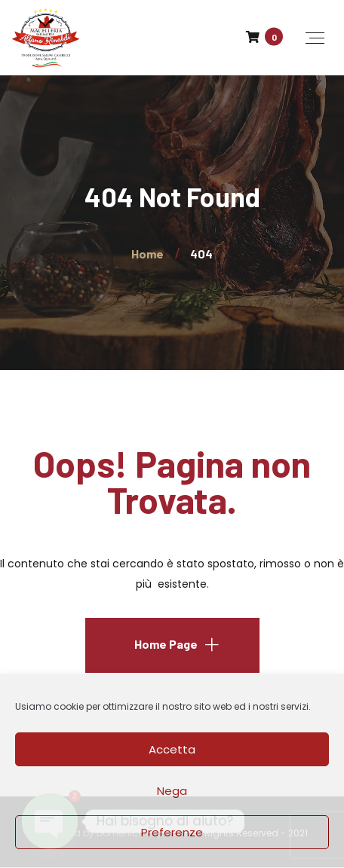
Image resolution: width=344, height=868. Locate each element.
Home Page (166, 644)
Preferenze (172, 832)
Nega (172, 791)
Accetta (172, 749)
